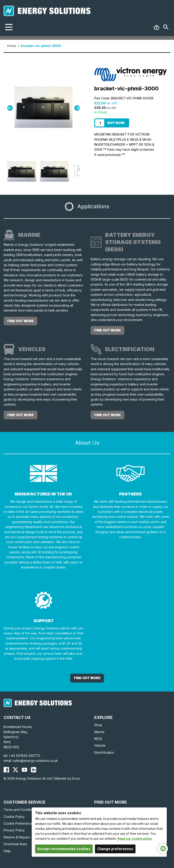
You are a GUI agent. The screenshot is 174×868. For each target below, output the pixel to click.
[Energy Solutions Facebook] (6, 770)
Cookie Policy (14, 817)
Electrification (104, 752)
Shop (98, 725)
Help (7, 851)
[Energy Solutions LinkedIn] (34, 770)
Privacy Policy (14, 830)
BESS (98, 739)
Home (12, 46)
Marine (99, 732)
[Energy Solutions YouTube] (24, 770)
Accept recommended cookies (64, 849)
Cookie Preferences (19, 823)
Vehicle (100, 745)
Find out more (21, 321)
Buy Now (116, 123)
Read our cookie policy (135, 839)
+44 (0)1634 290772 (24, 756)
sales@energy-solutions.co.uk (35, 761)
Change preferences (115, 849)
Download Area (15, 844)
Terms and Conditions (20, 810)
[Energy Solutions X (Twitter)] (15, 770)
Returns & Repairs (17, 837)
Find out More (87, 678)
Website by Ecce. (67, 778)
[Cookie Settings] (163, 849)
